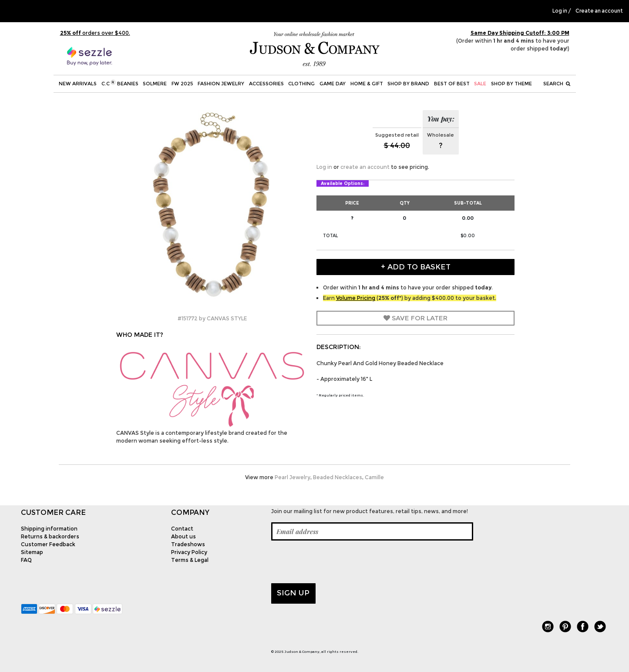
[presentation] (337, 562)
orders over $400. (95, 33)
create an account (365, 167)
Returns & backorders (50, 536)
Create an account (599, 11)
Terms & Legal (190, 560)
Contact (182, 529)
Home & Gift (367, 84)
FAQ (26, 560)
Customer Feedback (48, 544)
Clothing (301, 84)
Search (557, 84)
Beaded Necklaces (338, 477)
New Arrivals (78, 84)
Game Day (333, 84)
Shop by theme (511, 84)
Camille (374, 477)
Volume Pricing (356, 298)
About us (183, 536)
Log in (560, 11)
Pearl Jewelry (293, 477)
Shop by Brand (408, 84)
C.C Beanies (120, 83)
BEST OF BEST (452, 84)
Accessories (266, 84)
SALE (480, 84)
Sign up (293, 593)
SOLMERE (155, 84)
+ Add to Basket (416, 267)
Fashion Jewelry (221, 84)
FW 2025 (182, 84)
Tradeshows (188, 544)
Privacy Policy (189, 552)
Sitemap (32, 552)
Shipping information (49, 529)
